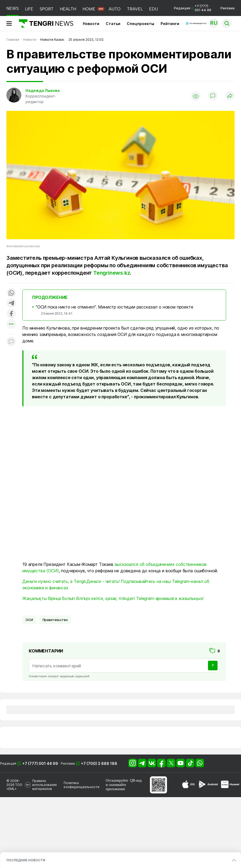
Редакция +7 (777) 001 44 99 (193, 8)
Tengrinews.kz (112, 273)
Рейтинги (170, 24)
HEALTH (68, 9)
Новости (91, 24)
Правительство (55, 620)
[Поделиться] (230, 96)
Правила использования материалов (44, 785)
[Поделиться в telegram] (11, 304)
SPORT (47, 9)
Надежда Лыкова (43, 90)
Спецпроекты (140, 24)
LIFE (29, 9)
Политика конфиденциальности (81, 785)
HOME (89, 9)
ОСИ (29, 620)
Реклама (228, 8)
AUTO (115, 9)
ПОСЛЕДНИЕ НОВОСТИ (26, 860)
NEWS (13, 8)
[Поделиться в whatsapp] (11, 293)
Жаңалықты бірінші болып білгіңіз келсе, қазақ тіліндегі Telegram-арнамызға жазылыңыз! (113, 598)
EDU (154, 9)
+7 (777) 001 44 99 (40, 763)
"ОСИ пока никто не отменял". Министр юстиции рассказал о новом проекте (115, 307)
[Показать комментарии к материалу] (11, 342)
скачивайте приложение (116, 787)
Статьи (113, 24)
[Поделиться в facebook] (11, 314)
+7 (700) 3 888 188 (99, 763)
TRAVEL (135, 9)
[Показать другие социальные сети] (11, 324)
